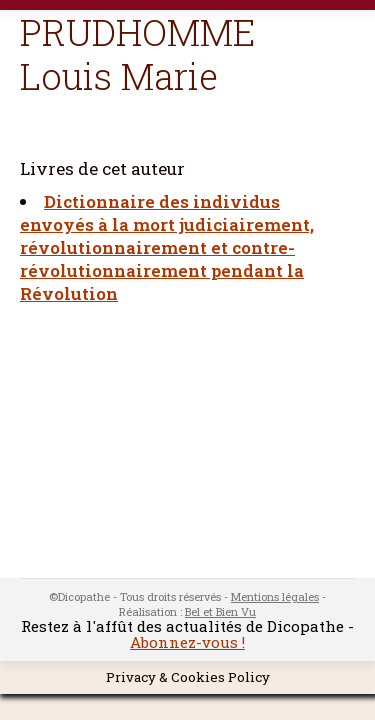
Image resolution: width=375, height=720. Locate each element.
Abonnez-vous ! (187, 642)
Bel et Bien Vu (220, 611)
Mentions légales (275, 596)
